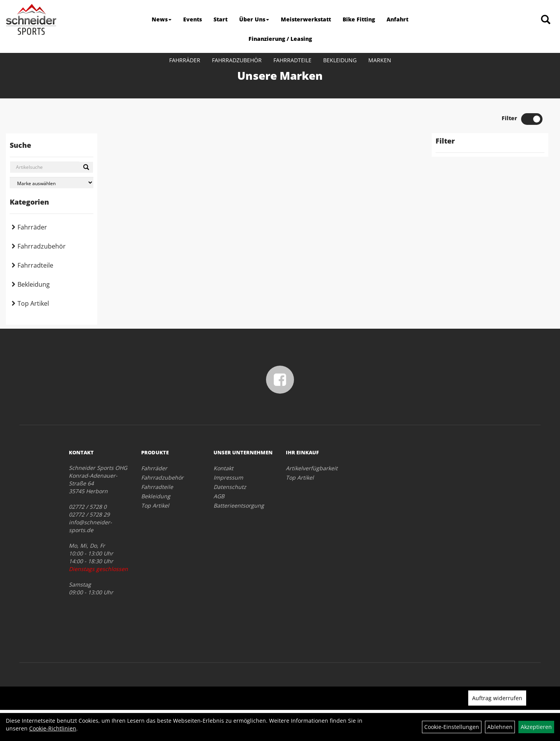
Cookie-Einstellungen (452, 727)
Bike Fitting (359, 19)
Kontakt (223, 468)
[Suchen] (86, 167)
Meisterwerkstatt (306, 19)
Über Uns (254, 19)
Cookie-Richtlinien (53, 728)
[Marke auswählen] (52, 183)
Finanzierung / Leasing (280, 39)
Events (192, 19)
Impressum (228, 477)
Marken (380, 60)
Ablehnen (500, 727)
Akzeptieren (536, 727)
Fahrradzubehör (237, 60)
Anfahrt (397, 19)
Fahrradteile (292, 60)
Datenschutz (230, 487)
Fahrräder (185, 60)
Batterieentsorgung (239, 505)
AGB (219, 496)
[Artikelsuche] (546, 20)
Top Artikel (33, 303)
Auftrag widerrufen (497, 698)
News (162, 19)
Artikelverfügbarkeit (312, 468)
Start (220, 19)
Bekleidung (340, 60)
